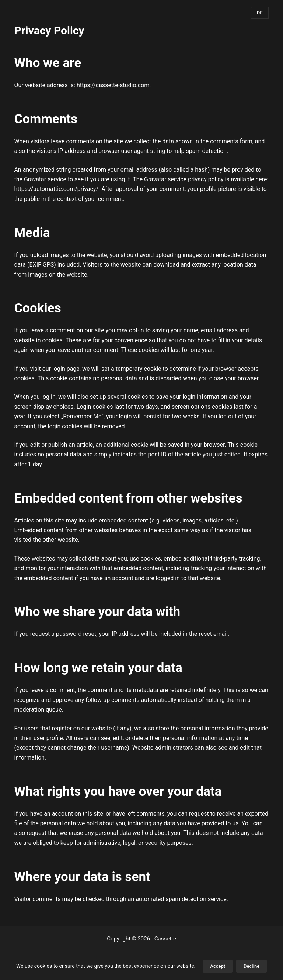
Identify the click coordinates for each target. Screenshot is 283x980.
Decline (251, 966)
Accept (218, 966)
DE (260, 13)
